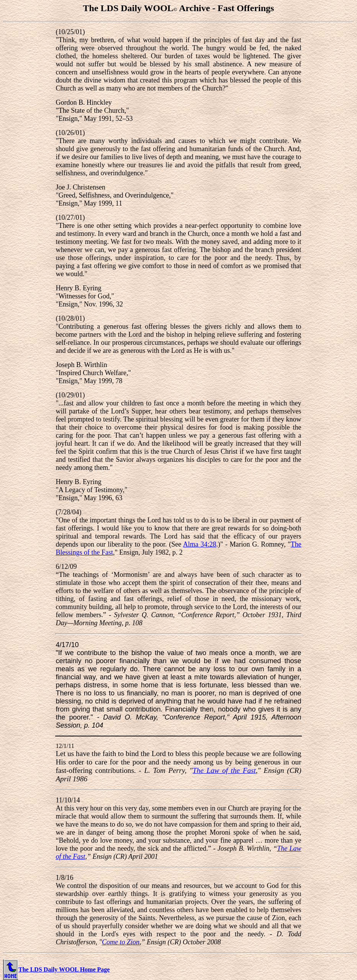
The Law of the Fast (224, 770)
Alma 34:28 (200, 544)
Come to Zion (121, 942)
